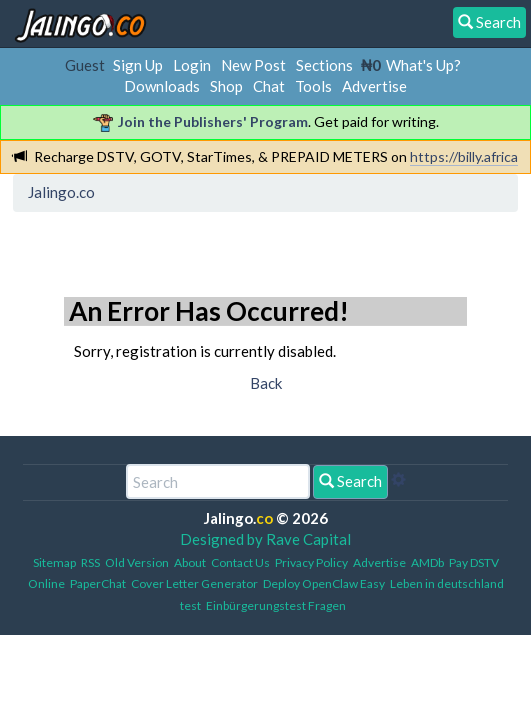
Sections (324, 65)
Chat (269, 86)
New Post (253, 65)
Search (350, 481)
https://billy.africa (464, 156)
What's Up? (423, 65)
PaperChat (98, 583)
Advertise (374, 86)
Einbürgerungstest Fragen (276, 605)
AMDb (427, 562)
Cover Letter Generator (194, 583)
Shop (226, 86)
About (190, 562)
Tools (313, 86)
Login (192, 65)
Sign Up (138, 65)
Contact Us (240, 562)
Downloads (162, 86)
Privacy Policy (311, 562)
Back (266, 383)
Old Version (137, 562)
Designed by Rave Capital (265, 539)
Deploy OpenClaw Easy (324, 583)
